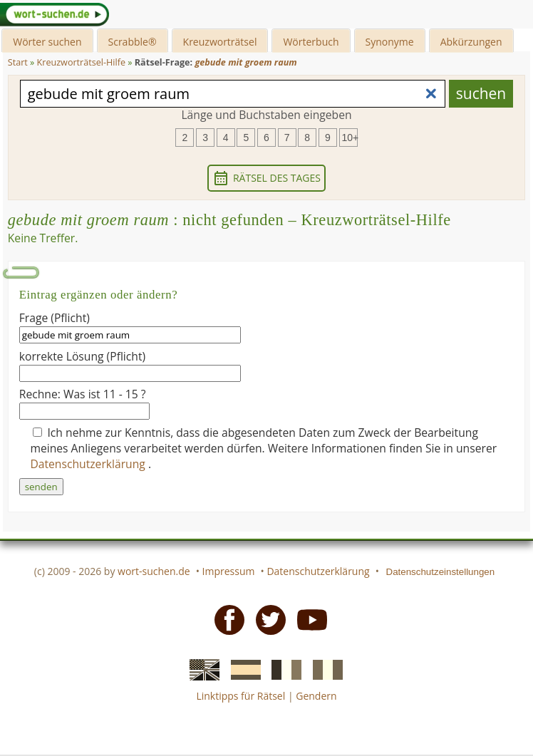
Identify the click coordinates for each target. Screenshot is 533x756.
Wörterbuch (311, 42)
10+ (350, 138)
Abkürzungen (471, 42)
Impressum (229, 571)
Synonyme (390, 42)
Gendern (316, 696)
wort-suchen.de (154, 571)
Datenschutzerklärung (89, 464)
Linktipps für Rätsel (240, 696)
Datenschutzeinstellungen (441, 572)
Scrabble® (133, 42)
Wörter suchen (47, 42)
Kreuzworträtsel (220, 42)
